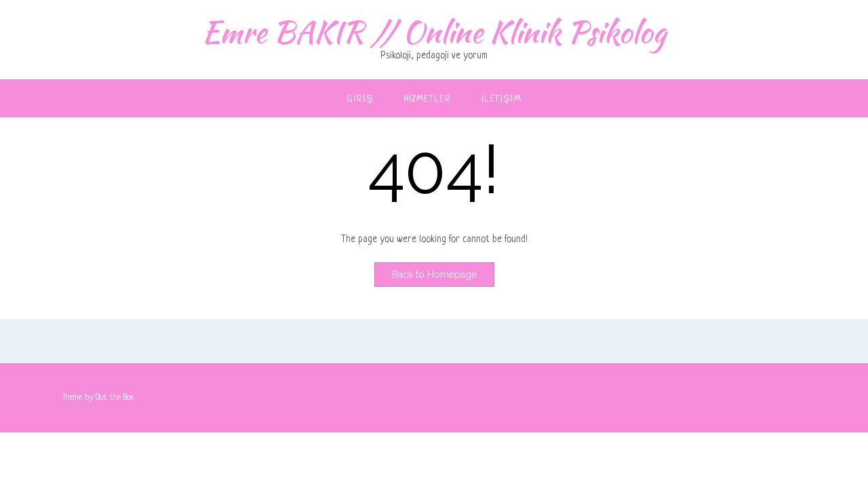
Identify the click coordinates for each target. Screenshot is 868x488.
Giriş (360, 99)
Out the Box (115, 398)
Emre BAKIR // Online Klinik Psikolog (434, 32)
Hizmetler (428, 99)
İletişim (501, 99)
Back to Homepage (434, 274)
